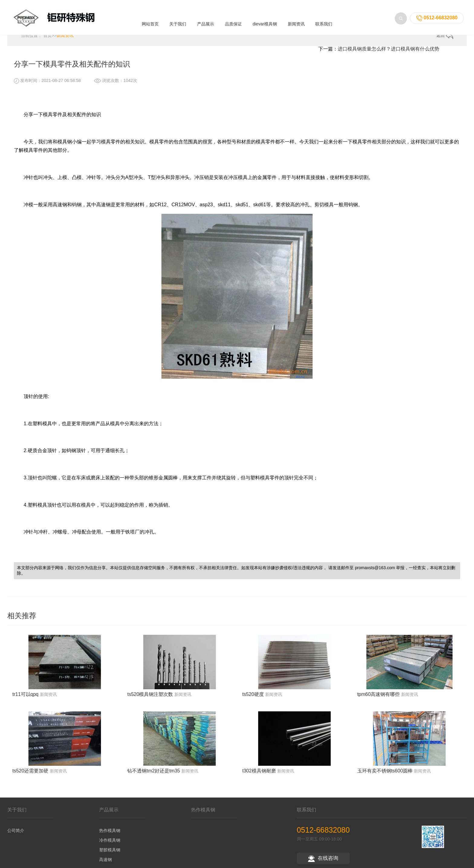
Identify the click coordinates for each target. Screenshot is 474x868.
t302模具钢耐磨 (259, 775)
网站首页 (150, 19)
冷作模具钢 (110, 844)
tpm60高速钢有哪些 (378, 698)
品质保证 (233, 19)
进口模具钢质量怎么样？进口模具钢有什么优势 (388, 53)
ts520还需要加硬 (30, 775)
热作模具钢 (110, 834)
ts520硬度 (253, 698)
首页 (47, 39)
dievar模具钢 (265, 19)
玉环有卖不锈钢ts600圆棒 (385, 775)
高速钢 (106, 863)
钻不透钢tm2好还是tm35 (154, 775)
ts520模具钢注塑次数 (150, 698)
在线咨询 (323, 862)
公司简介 (16, 834)
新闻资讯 (296, 19)
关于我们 (178, 19)
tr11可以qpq (25, 698)
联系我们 (324, 19)
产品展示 (206, 19)
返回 (445, 39)
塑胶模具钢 (110, 854)
